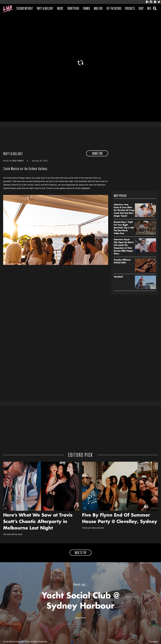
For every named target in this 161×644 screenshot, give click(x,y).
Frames (86, 9)
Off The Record (114, 9)
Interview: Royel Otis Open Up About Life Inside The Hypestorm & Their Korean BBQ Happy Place (124, 247)
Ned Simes (18, 161)
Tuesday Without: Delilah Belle (122, 261)
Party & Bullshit (45, 9)
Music (60, 9)
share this (97, 154)
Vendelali (118, 277)
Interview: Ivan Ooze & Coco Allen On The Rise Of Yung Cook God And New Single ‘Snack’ (124, 210)
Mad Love (98, 9)
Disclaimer (153, 642)
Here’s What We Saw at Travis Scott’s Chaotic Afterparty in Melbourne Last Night (38, 522)
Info (149, 9)
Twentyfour (73, 9)
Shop (141, 9)
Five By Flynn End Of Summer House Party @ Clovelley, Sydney (120, 519)
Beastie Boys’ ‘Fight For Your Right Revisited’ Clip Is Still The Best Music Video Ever (124, 228)
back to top (80, 553)
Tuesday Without (25, 9)
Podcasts (130, 9)
